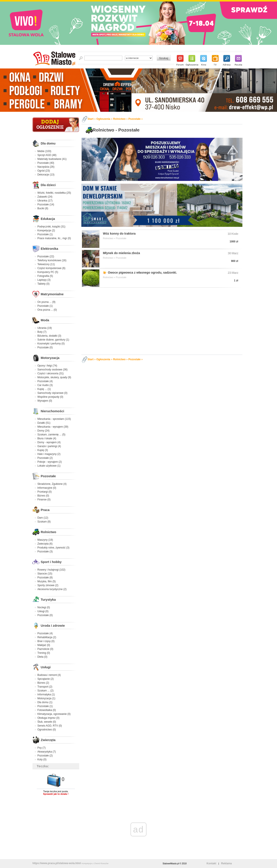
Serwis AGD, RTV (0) (50, 726)
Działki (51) (44, 423)
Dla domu (48, 143)
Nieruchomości (52, 411)
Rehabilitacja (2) (47, 637)
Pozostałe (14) (46, 204)
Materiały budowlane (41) (52, 159)
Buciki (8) (43, 208)
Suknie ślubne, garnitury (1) (53, 340)
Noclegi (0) (44, 607)
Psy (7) (42, 748)
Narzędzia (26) (46, 167)
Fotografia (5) (45, 276)
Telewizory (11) (46, 264)
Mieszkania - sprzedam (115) (54, 419)
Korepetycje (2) (46, 230)
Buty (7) (42, 332)
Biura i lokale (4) (47, 438)
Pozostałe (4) (45, 381)
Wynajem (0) (45, 401)
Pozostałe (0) (45, 347)
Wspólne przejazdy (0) (50, 397)
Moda (45, 320)
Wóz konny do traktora (119, 234)
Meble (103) (44, 151)
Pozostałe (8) (45, 578)
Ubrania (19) (45, 328)
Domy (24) (43, 431)
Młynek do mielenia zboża (122, 253)
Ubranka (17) (45, 201)
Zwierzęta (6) (45, 544)
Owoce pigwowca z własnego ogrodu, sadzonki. (143, 273)
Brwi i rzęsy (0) (46, 641)
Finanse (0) (44, 500)
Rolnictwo (48, 532)
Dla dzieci (48, 185)
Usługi (46, 667)
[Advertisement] (163, 321)
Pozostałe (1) (45, 234)
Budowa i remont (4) (49, 675)
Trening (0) (44, 653)
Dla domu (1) (45, 702)
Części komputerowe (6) (51, 268)
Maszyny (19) (45, 540)
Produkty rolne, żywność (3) (53, 548)
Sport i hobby (51, 562)
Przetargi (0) (45, 492)
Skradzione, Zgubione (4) (52, 484)
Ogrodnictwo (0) (47, 730)
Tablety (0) (43, 284)
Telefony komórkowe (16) (52, 260)
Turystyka (48, 599)
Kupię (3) (43, 450)
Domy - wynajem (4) (49, 442)
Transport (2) (45, 687)
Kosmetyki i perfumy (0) (51, 344)
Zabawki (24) (45, 197)
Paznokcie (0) (45, 649)
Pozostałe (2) (45, 458)
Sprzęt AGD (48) (47, 155)
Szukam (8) (44, 522)
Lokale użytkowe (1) (49, 466)
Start (91, 119)
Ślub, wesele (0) (47, 722)
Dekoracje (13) (46, 175)
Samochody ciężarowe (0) (52, 393)
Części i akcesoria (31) (51, 373)
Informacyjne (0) (47, 488)
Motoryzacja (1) (46, 698)
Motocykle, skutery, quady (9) (54, 377)
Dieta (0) (42, 657)
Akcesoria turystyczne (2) (52, 589)
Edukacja (48, 219)
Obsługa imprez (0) (48, 718)
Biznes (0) (43, 496)
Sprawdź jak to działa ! (56, 794)
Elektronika (49, 249)
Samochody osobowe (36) (52, 370)
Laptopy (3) (44, 280)
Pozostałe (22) (46, 256)
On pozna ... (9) (46, 302)
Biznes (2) (43, 683)
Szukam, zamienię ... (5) (51, 435)
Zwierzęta (48, 740)
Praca (45, 510)
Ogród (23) (44, 171)
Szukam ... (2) (46, 691)
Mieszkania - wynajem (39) (53, 427)
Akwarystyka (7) (47, 752)
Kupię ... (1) (44, 389)
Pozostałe (48, 476)
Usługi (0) (43, 611)
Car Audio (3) (45, 385)
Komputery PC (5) (48, 272)
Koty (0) (42, 759)
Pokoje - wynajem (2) (50, 462)
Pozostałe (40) (46, 163)
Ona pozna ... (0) (47, 310)
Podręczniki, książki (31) (51, 227)
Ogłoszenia (103, 119)
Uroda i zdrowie (53, 625)
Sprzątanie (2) (46, 679)
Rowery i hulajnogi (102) (51, 570)
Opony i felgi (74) (47, 366)
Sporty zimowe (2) (48, 585)
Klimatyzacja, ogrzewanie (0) (54, 714)
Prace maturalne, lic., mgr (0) (54, 238)
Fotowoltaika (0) (47, 710)
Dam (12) (43, 518)
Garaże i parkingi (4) (49, 446)
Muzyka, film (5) (47, 581)
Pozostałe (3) (45, 552)
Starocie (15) (45, 574)
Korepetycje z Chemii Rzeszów (95, 863)
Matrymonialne (52, 294)
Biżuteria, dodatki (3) (49, 336)
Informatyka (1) (46, 694)
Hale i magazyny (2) (49, 454)
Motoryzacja (50, 358)
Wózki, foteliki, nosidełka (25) (54, 193)
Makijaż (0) (44, 645)
